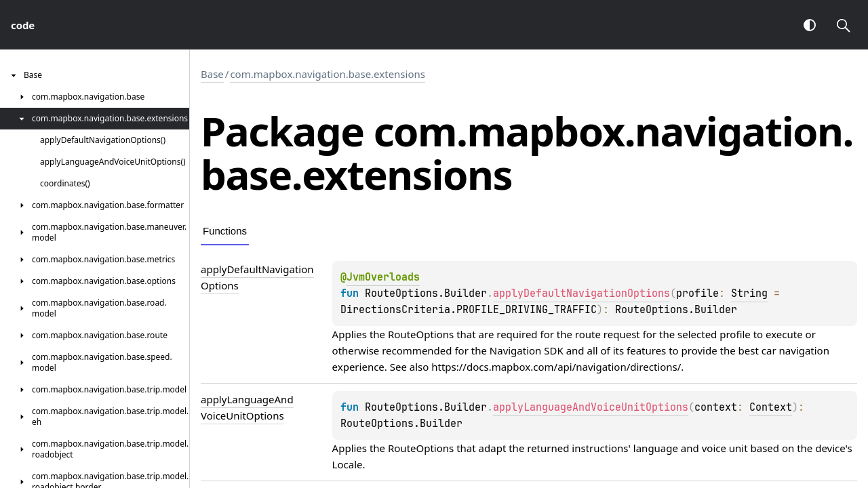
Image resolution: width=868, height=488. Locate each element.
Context (771, 407)
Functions (225, 231)
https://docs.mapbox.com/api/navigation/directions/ (556, 367)
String (749, 293)
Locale (348, 464)
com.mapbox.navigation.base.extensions (328, 74)
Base (212, 74)
